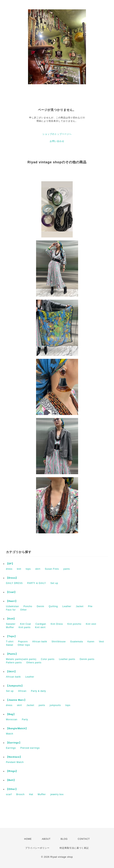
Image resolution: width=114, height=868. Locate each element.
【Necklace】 (14, 757)
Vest (101, 642)
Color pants (48, 659)
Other (23, 610)
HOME (28, 839)
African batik (40, 642)
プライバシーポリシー (37, 848)
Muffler (10, 627)
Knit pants (25, 627)
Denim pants (87, 659)
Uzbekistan (12, 606)
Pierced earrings (30, 748)
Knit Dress (57, 624)
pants (67, 569)
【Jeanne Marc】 (16, 700)
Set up (54, 583)
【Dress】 (12, 578)
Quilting (53, 606)
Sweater (11, 624)
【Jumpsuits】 (15, 686)
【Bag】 (11, 714)
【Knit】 (11, 619)
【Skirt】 (11, 672)
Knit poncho (74, 624)
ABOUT (46, 839)
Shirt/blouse (59, 642)
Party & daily (38, 691)
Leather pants (67, 659)
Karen (91, 642)
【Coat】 (11, 592)
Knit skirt (40, 627)
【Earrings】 (14, 743)
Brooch (20, 794)
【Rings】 (12, 771)
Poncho (28, 606)
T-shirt (10, 642)
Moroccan (12, 719)
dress (9, 569)
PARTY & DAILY (37, 583)
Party (25, 719)
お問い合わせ (57, 141)
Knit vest (91, 624)
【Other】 (12, 789)
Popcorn (23, 642)
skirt (38, 569)
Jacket (80, 606)
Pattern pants (14, 663)
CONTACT (84, 839)
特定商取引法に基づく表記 (74, 848)
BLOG (64, 839)
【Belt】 (11, 780)
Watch (10, 734)
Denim (41, 606)
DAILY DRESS (14, 583)
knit (19, 569)
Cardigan (41, 624)
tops (28, 569)
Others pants (34, 663)
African (22, 691)
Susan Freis (52, 569)
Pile (90, 606)
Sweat (10, 645)
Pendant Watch (15, 762)
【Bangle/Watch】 (17, 728)
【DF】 (10, 564)
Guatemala (77, 642)
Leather (67, 606)
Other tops (24, 645)
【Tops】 (11, 636)
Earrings (11, 748)
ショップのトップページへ (57, 134)
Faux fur (11, 610)
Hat (31, 794)
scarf (9, 794)
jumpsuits (55, 705)
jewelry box (57, 794)
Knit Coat (25, 624)
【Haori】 (12, 601)
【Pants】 (12, 654)
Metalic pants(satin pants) (21, 659)
